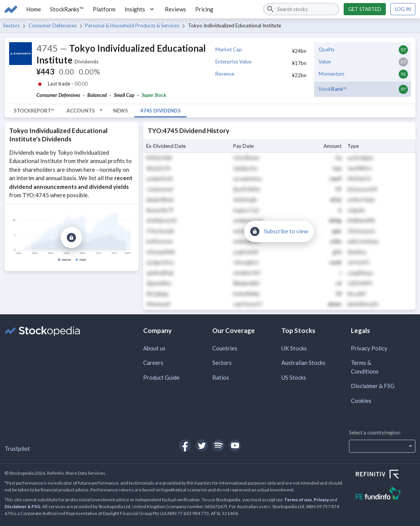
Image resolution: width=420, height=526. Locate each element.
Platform (104, 9)
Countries (225, 348)
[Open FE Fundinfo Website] (386, 494)
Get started (365, 9)
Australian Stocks (303, 363)
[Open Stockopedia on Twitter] (202, 445)
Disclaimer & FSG (373, 386)
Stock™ (332, 89)
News (121, 111)
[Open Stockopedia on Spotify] (218, 445)
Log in (403, 9)
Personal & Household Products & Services (132, 25)
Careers (153, 363)
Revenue (225, 74)
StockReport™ (34, 111)
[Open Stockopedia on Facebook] (185, 445)
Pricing (204, 9)
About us (154, 348)
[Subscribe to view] (71, 238)
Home (34, 9)
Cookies (361, 401)
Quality (327, 49)
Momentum (332, 74)
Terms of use (298, 500)
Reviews (175, 9)
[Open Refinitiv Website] (386, 475)
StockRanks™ (67, 9)
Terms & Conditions (365, 367)
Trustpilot (17, 448)
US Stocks (294, 377)
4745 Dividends (160, 111)
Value (325, 62)
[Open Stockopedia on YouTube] (235, 445)
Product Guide (161, 377)
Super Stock (154, 95)
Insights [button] (140, 9)
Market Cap (229, 49)
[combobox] (301, 9)
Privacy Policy (369, 348)
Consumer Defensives (53, 25)
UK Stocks (294, 348)
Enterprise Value (233, 62)
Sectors (11, 25)
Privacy (321, 500)
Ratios (221, 377)
